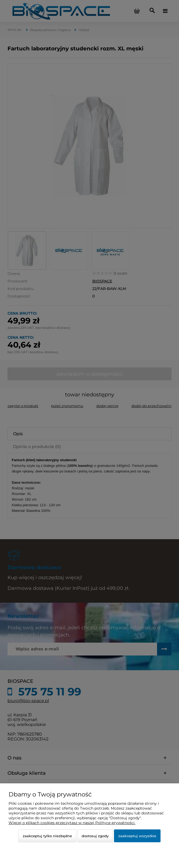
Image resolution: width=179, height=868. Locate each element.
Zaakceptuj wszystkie (137, 836)
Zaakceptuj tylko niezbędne (47, 836)
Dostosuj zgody (95, 836)
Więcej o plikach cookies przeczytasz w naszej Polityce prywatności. (72, 823)
